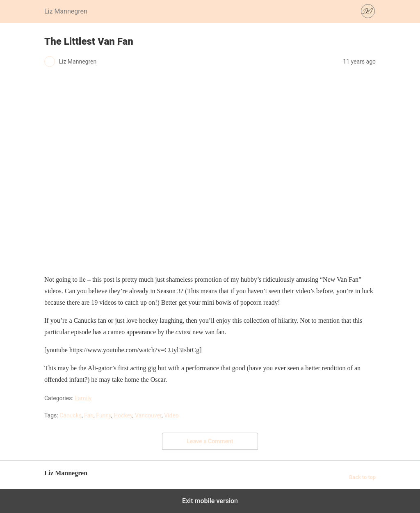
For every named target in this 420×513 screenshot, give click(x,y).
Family (83, 398)
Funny (104, 415)
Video (171, 415)
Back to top (362, 477)
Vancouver (148, 415)
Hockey (123, 415)
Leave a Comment (210, 441)
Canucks (71, 415)
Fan (89, 415)
